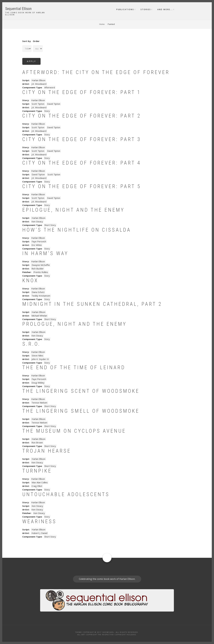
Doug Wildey (38, 383)
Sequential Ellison (18, 9)
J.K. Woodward (39, 84)
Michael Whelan (39, 316)
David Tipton (54, 104)
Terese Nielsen (39, 403)
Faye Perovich (39, 241)
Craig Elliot (37, 486)
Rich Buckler (38, 269)
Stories (146, 9)
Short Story (50, 225)
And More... (165, 9)
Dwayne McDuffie (41, 265)
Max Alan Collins (40, 482)
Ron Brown (37, 442)
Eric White (37, 245)
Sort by (27, 41)
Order (36, 41)
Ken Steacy (37, 221)
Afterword (50, 87)
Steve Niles (37, 356)
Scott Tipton (38, 104)
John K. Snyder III (40, 359)
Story (47, 111)
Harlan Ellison (38, 80)
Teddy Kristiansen (41, 296)
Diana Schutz (38, 292)
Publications (125, 9)
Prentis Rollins (41, 272)
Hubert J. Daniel (39, 533)
